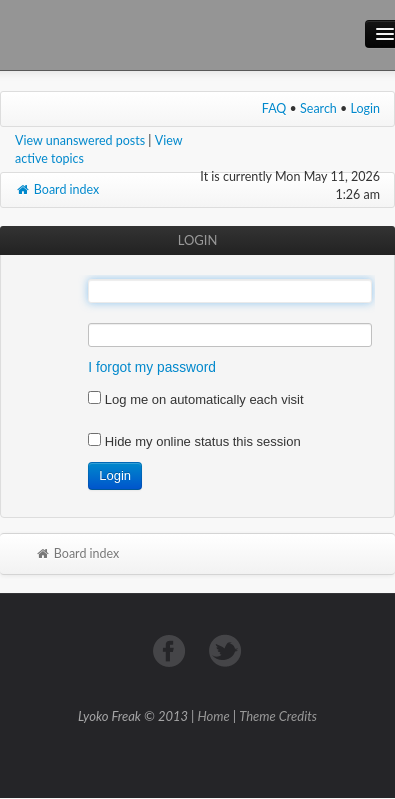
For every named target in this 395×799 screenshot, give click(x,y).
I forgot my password (152, 367)
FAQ (274, 108)
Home (214, 716)
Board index (57, 189)
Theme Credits (278, 716)
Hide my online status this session (194, 441)
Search (318, 108)
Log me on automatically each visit (195, 399)
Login (366, 108)
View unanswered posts (80, 140)
